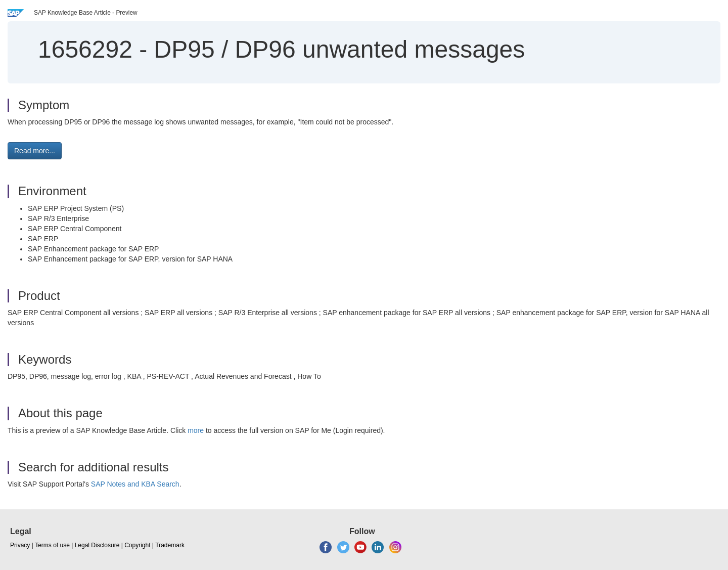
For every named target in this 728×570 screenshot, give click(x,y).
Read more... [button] (35, 151)
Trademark (170, 545)
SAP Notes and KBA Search (135, 484)
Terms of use (52, 545)
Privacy (20, 545)
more (196, 430)
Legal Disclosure (97, 545)
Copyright (137, 545)
